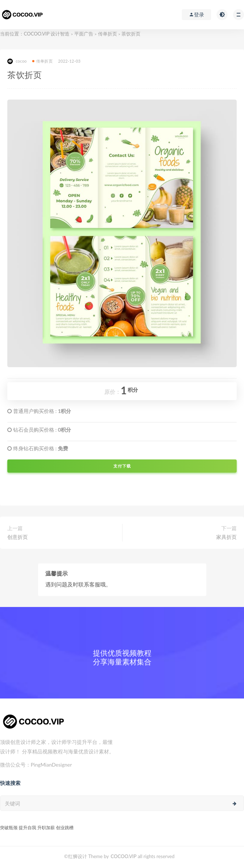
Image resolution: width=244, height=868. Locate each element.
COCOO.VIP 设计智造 (47, 34)
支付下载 (122, 466)
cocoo (17, 61)
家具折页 (226, 537)
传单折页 (108, 34)
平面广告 (84, 34)
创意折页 (18, 537)
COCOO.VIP (124, 856)
